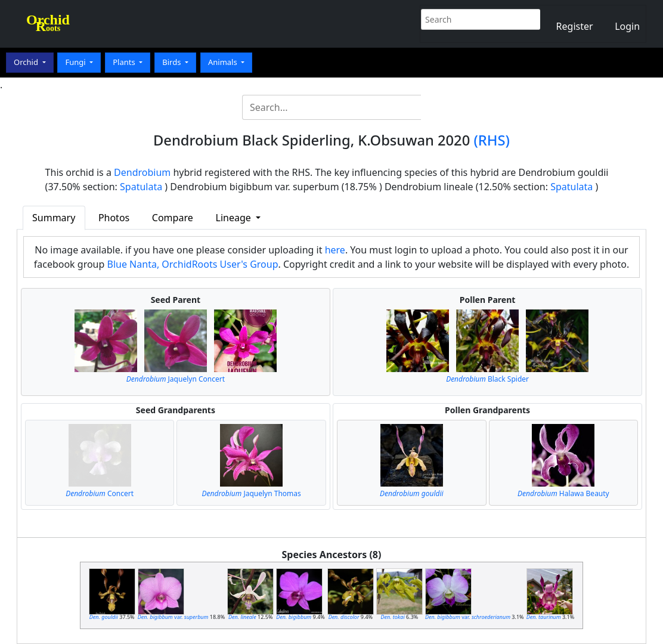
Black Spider (487, 379)
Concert (100, 493)
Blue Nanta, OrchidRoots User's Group (193, 264)
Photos (114, 218)
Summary (54, 218)
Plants (125, 62)
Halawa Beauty (563, 493)
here (335, 250)
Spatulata (141, 187)
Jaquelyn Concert (176, 379)
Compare (173, 218)
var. (173, 617)
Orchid (27, 62)
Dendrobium (142, 172)
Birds (173, 62)
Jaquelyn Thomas (252, 493)
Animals (224, 62)
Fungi (76, 62)
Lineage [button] (235, 218)
